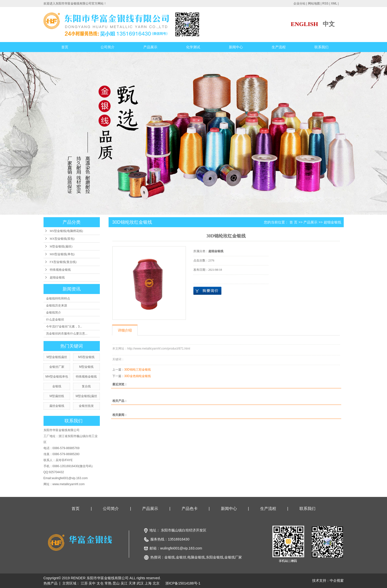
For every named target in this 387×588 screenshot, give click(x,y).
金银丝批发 (86, 406)
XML (334, 4)
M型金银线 (86, 367)
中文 (329, 24)
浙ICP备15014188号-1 (183, 583)
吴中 (92, 583)
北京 (156, 583)
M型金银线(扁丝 (86, 396)
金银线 (57, 386)
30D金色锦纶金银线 (138, 376)
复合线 (86, 386)
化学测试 (193, 47)
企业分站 (299, 4)
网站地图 (314, 4)
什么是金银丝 (55, 320)
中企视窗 (337, 580)
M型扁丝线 (57, 396)
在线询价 (207, 291)
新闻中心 (236, 47)
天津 (132, 583)
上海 (148, 583)
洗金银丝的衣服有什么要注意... (67, 334)
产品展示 (150, 47)
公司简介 (108, 47)
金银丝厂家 (57, 367)
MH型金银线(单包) (62, 254)
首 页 (293, 222)
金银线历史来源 (57, 306)
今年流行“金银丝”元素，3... (64, 327)
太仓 (100, 583)
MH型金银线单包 (57, 377)
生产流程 (279, 47)
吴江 (124, 583)
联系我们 (321, 47)
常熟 (108, 583)
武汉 (140, 583)
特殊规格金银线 (60, 270)
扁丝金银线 (57, 406)
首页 (65, 47)
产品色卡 (190, 509)
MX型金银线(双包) (62, 239)
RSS (325, 4)
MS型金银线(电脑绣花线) (66, 231)
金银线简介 (54, 313)
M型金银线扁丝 (57, 357)
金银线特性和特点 (58, 299)
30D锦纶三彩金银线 (138, 370)
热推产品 (51, 583)
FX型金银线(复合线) (63, 262)
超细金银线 (57, 277)
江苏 (84, 583)
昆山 (116, 583)
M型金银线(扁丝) (61, 246)
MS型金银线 (86, 357)
